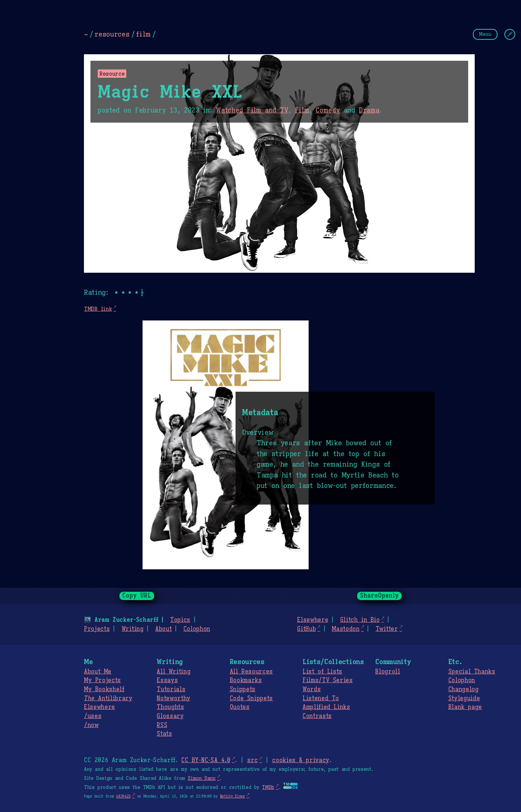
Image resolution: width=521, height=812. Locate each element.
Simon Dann (202, 778)
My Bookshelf (104, 689)
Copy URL (137, 596)
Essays (167, 680)
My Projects (102, 680)
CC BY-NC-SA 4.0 (206, 760)
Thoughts (170, 707)
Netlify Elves (232, 796)
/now (91, 725)
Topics (180, 620)
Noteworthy (173, 698)
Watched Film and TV (252, 110)
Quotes (240, 707)
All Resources (251, 672)
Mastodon (346, 629)
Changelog (463, 689)
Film (302, 110)
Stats (164, 734)
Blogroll (387, 672)
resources (112, 34)
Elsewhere (313, 620)
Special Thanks (472, 672)
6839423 (123, 796)
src (252, 760)
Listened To (321, 698)
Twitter (387, 629)
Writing (133, 629)
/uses (93, 716)
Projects (97, 629)
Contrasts (317, 716)
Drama (369, 110)
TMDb (268, 787)
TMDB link (98, 309)
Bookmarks (246, 680)
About (163, 629)
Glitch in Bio (360, 620)
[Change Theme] (510, 34)
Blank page (465, 707)
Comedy (328, 110)
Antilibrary (108, 698)
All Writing (173, 672)
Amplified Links (326, 707)
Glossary (170, 716)
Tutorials (171, 689)
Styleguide (464, 698)
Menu (485, 34)
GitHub (306, 629)
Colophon (197, 629)
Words (312, 689)
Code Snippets (251, 698)
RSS (162, 725)
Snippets (243, 689)
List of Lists (322, 672)
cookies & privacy (301, 760)
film (143, 34)
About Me (98, 672)
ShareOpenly (379, 596)
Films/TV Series (328, 680)
